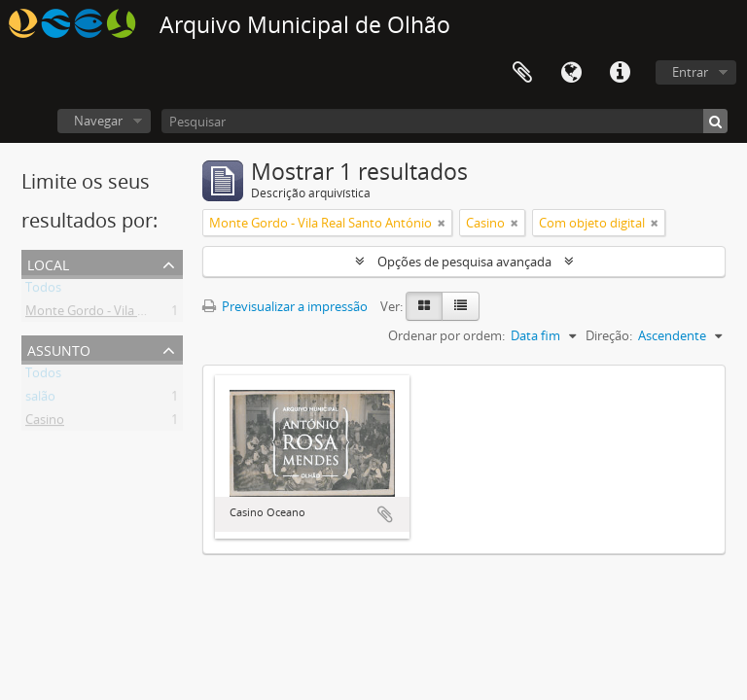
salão (40, 400)
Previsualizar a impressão (285, 306)
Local (48, 263)
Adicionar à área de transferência (385, 514)
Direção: (609, 335)
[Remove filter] (442, 223)
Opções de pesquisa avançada (464, 262)
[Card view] (424, 306)
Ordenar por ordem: (446, 335)
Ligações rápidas (620, 73)
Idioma (571, 73)
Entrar (690, 72)
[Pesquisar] (445, 121)
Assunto (59, 349)
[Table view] (461, 306)
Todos (43, 291)
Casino (45, 423)
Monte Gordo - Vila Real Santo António (137, 314)
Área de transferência (522, 73)
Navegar (98, 121)
